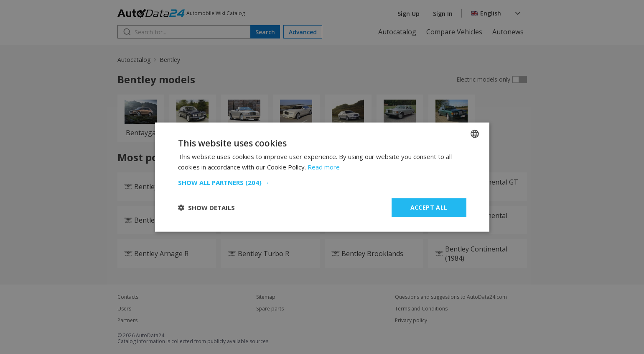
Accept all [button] (429, 207)
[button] (322, 182)
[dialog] (322, 177)
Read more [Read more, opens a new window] (324, 167)
